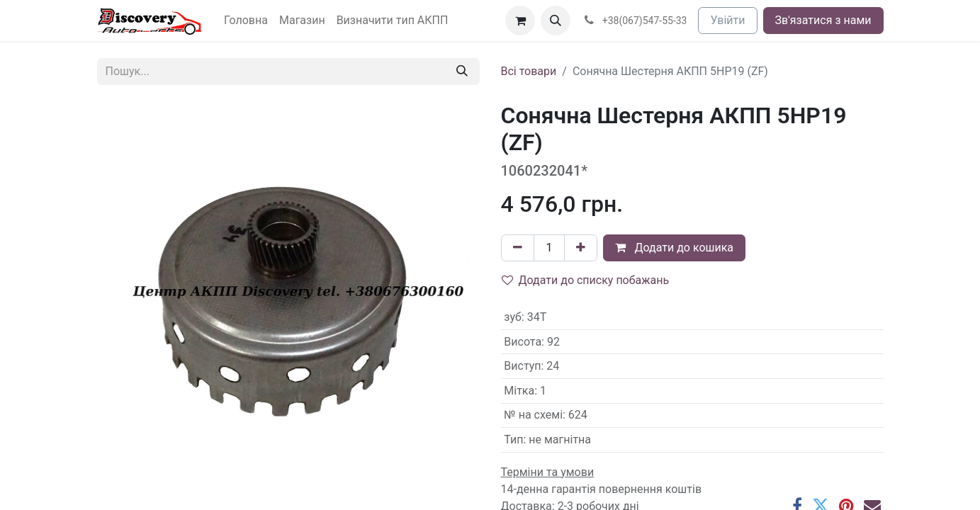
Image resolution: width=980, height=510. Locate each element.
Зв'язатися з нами (823, 20)
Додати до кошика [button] (674, 248)
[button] (556, 21)
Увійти (727, 20)
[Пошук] (462, 72)
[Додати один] (581, 248)
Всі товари (529, 71)
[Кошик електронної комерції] (520, 21)
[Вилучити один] (518, 248)
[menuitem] (246, 21)
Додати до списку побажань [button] (586, 280)
